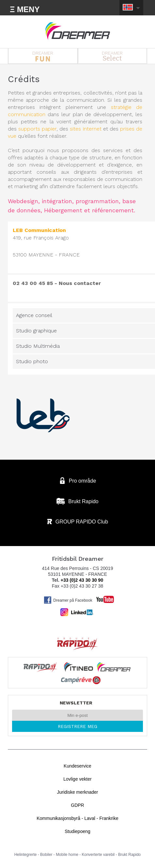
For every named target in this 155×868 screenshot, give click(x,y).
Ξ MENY (25, 9)
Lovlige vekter (77, 779)
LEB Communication (39, 230)
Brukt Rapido (129, 855)
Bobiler (46, 855)
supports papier (37, 129)
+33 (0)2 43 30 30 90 (82, 580)
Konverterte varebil (98, 855)
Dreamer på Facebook (68, 600)
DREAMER (43, 56)
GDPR (77, 805)
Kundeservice (77, 766)
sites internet (85, 129)
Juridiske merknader (77, 792)
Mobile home (67, 855)
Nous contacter (80, 283)
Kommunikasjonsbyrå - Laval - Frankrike (77, 818)
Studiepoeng (77, 831)
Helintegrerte (26, 855)
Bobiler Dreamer (78, 31)
